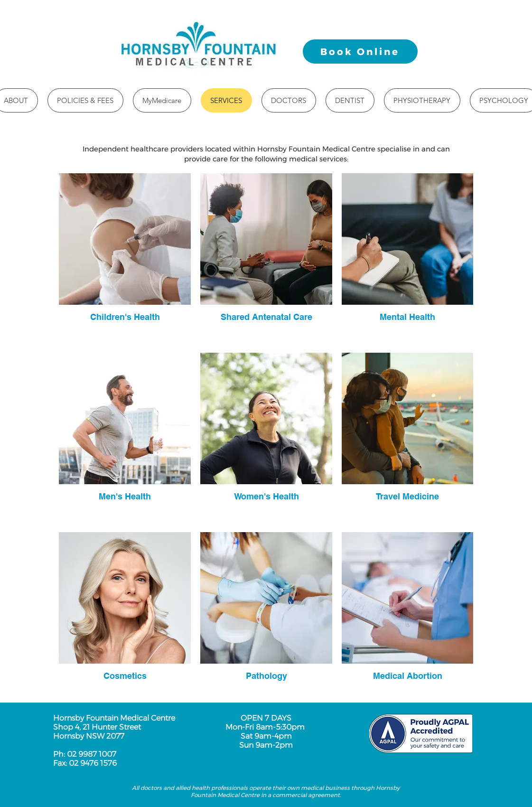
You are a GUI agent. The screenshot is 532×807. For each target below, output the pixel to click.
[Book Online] (360, 52)
